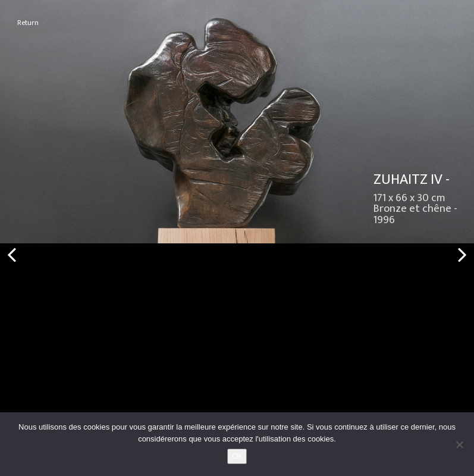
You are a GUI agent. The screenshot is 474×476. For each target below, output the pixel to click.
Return (28, 23)
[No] (459, 444)
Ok (237, 456)
